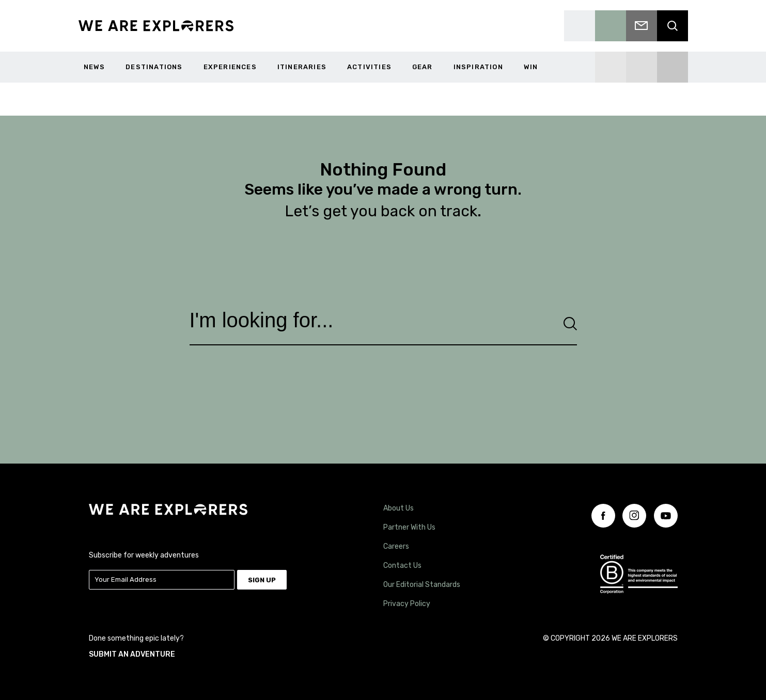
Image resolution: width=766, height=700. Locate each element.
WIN (531, 67)
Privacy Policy (407, 602)
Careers (396, 544)
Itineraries (302, 67)
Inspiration (478, 67)
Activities (369, 67)
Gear (423, 67)
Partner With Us (409, 525)
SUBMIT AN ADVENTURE (132, 650)
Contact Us (402, 563)
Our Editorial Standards (422, 583)
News (95, 67)
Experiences (230, 67)
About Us (398, 506)
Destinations (154, 67)
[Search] (570, 323)
